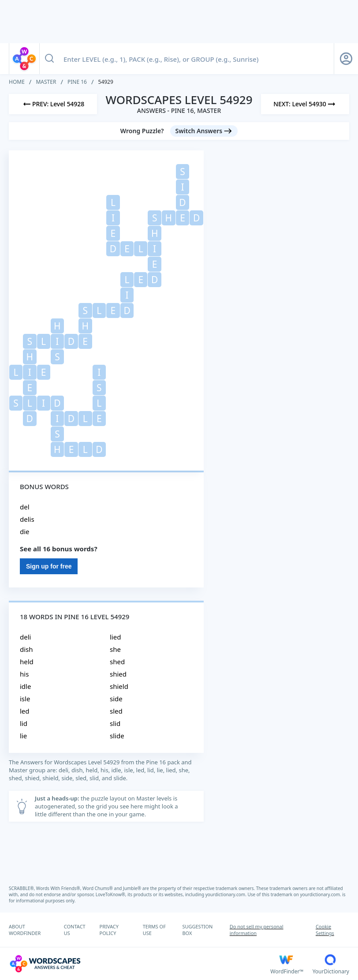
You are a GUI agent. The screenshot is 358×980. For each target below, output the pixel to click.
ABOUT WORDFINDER (25, 930)
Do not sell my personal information (257, 930)
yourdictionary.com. (227, 894)
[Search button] (49, 59)
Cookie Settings (325, 930)
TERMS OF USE (154, 930)
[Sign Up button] (346, 59)
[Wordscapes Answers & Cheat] (140, 964)
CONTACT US (75, 930)
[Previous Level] (53, 104)
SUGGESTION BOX (197, 930)
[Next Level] (305, 104)
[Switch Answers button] (204, 131)
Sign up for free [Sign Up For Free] (49, 566)
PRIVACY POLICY (109, 930)
